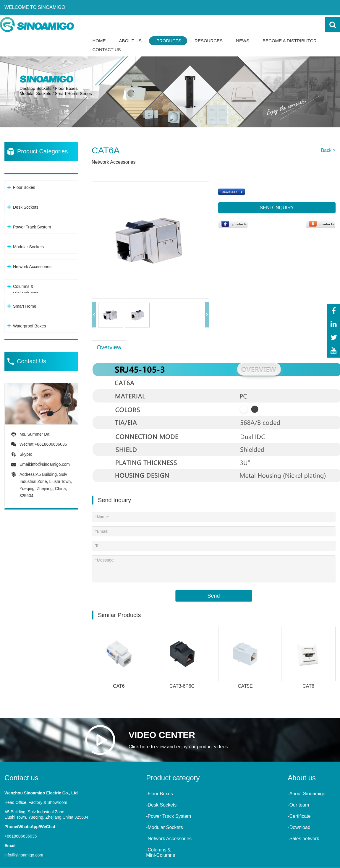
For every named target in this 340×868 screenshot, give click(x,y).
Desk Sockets (26, 207)
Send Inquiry (277, 208)
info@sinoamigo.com (50, 464)
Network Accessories (32, 267)
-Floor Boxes (160, 793)
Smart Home (25, 306)
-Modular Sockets (165, 826)
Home (99, 41)
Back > (328, 150)
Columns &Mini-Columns (26, 290)
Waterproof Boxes (30, 326)
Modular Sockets (28, 247)
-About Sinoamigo (306, 793)
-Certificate (299, 815)
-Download (299, 826)
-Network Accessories (169, 838)
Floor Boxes (24, 187)
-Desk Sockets (161, 804)
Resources (209, 41)
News (243, 41)
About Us (130, 41)
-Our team (298, 804)
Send (213, 595)
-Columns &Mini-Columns (161, 852)
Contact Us (107, 50)
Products (169, 41)
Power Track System (32, 227)
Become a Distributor (290, 41)
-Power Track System (169, 815)
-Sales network (303, 838)
